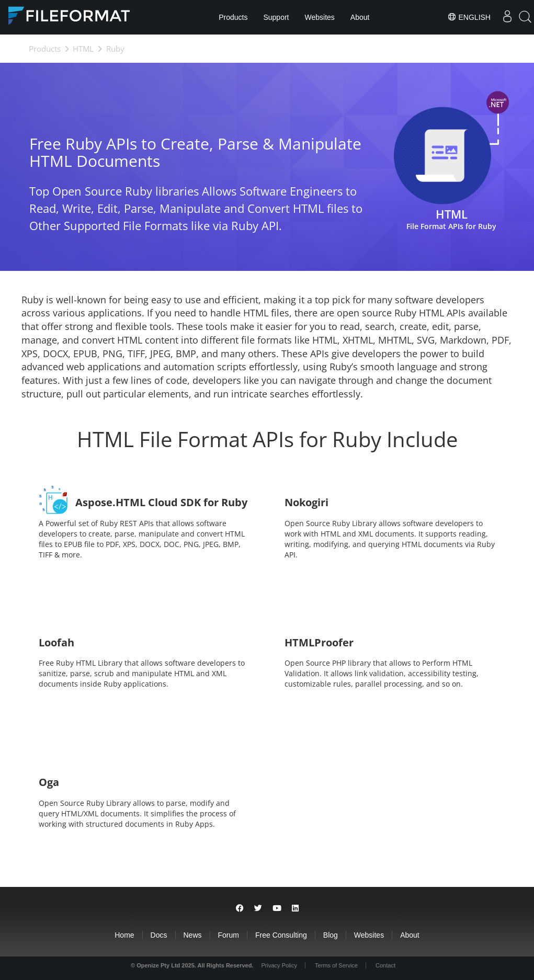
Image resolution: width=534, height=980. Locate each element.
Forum (229, 935)
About (360, 17)
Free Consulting (281, 935)
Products (233, 17)
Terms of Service (336, 965)
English (469, 17)
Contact (385, 965)
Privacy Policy (279, 965)
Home (124, 935)
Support (276, 17)
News (193, 935)
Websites (320, 17)
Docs (159, 935)
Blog (331, 935)
